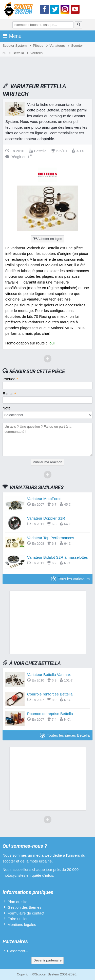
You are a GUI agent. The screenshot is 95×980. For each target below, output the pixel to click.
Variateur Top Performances (51, 538)
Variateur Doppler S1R (46, 518)
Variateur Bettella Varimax (49, 675)
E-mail (9, 394)
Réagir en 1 (19, 157)
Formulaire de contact (26, 913)
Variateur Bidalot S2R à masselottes (58, 557)
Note (7, 408)
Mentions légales (22, 925)
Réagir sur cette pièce (37, 371)
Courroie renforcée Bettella (50, 694)
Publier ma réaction (47, 462)
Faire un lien (18, 919)
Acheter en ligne (48, 239)
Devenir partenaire (48, 960)
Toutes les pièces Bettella (65, 735)
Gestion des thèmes (24, 907)
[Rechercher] (79, 25)
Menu (12, 36)
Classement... (18, 951)
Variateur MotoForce (44, 499)
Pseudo (10, 379)
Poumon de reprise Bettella (50, 714)
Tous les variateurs (70, 579)
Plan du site (17, 902)
